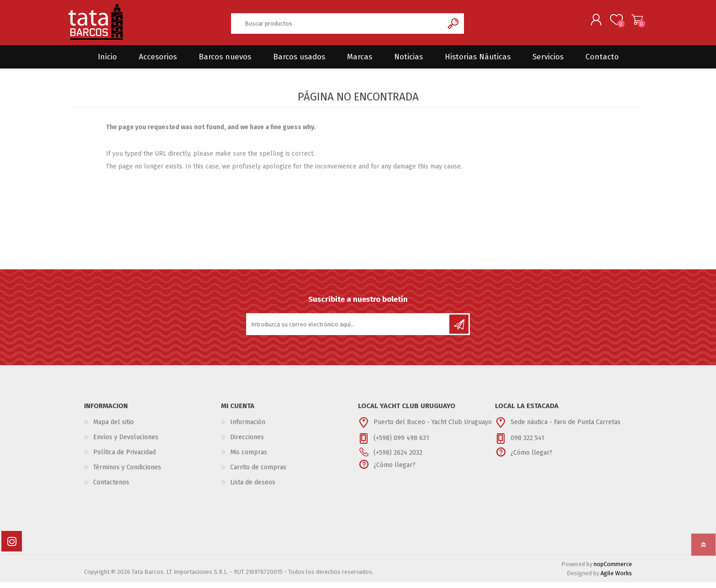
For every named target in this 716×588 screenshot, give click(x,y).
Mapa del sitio (113, 428)
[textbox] (337, 26)
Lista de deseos (253, 488)
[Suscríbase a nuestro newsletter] (348, 330)
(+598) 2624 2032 (398, 459)
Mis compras (249, 458)
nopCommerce (613, 570)
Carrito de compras (633, 22)
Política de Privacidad (124, 458)
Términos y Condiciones (127, 473)
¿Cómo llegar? (395, 471)
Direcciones (247, 443)
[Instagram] (12, 547)
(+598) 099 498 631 (401, 444)
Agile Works (616, 579)
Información (248, 428)
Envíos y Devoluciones (126, 443)
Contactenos (111, 488)
